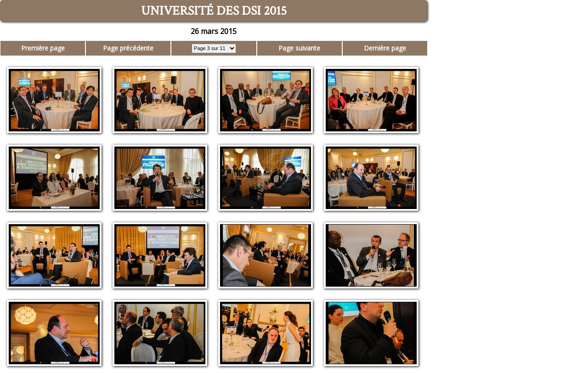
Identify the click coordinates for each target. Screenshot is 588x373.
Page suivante (299, 48)
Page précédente (128, 48)
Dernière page (385, 48)
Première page (43, 48)
